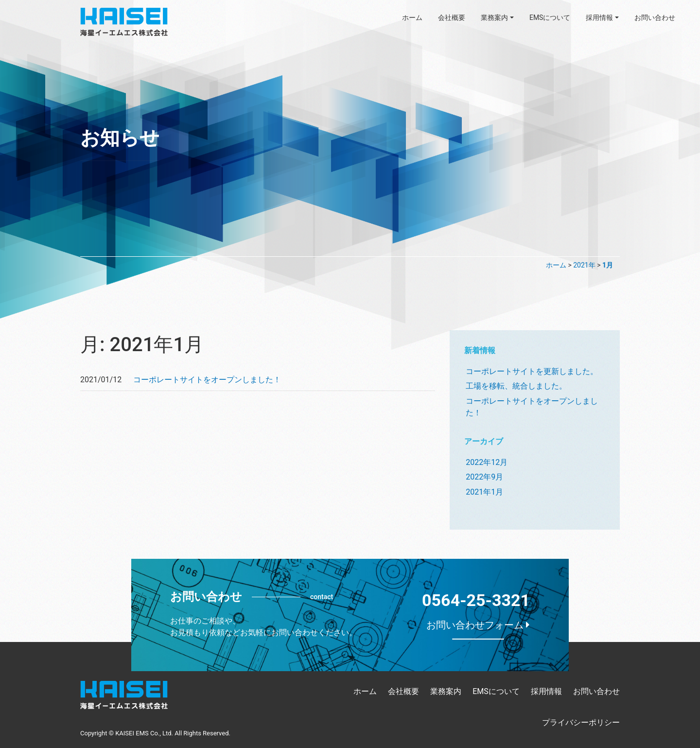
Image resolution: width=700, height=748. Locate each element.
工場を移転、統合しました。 (516, 386)
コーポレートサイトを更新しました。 (532, 371)
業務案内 (494, 18)
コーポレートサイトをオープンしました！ (207, 380)
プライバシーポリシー (581, 722)
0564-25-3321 (476, 600)
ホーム (412, 18)
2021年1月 (484, 492)
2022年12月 (487, 462)
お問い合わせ (655, 18)
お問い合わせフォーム (478, 625)
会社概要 (452, 18)
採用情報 (599, 18)
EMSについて (550, 18)
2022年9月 (484, 477)
